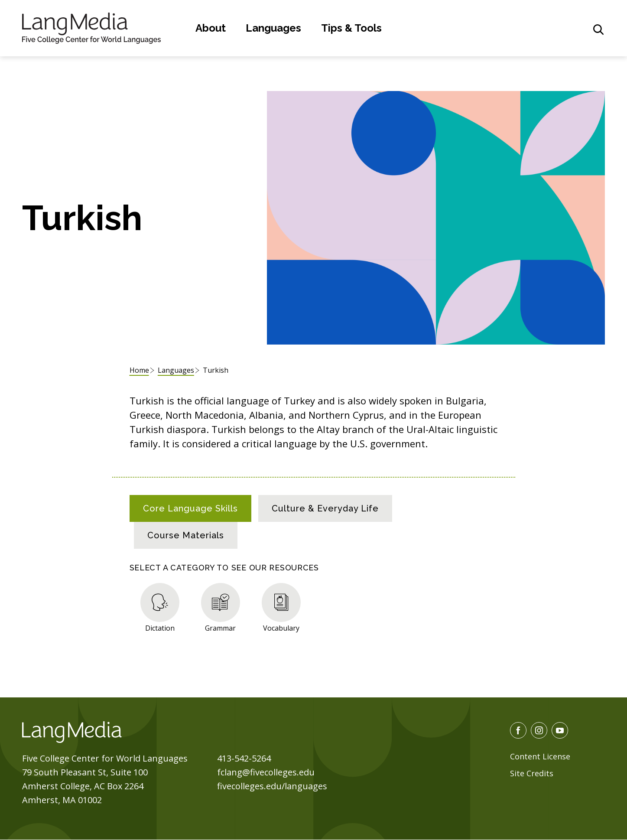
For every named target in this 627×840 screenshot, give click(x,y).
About (211, 28)
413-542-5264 (244, 758)
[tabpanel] (314, 606)
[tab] (190, 508)
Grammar (220, 628)
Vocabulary (281, 628)
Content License (540, 756)
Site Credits (532, 773)
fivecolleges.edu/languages (272, 786)
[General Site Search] (598, 29)
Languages (273, 28)
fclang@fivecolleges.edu (266, 772)
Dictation (160, 628)
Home (139, 370)
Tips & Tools (351, 28)
